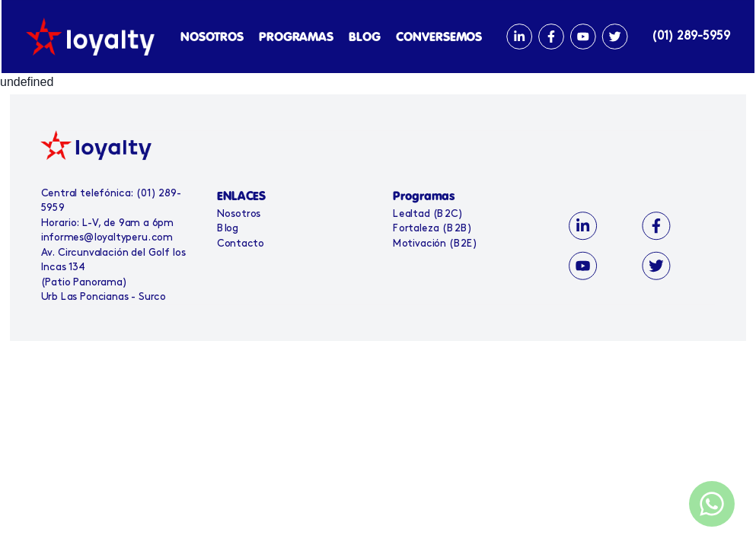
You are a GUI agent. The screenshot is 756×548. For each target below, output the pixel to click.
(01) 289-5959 (689, 37)
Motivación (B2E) (434, 244)
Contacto (243, 244)
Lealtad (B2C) (427, 214)
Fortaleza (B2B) (432, 228)
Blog (231, 228)
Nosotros (241, 214)
